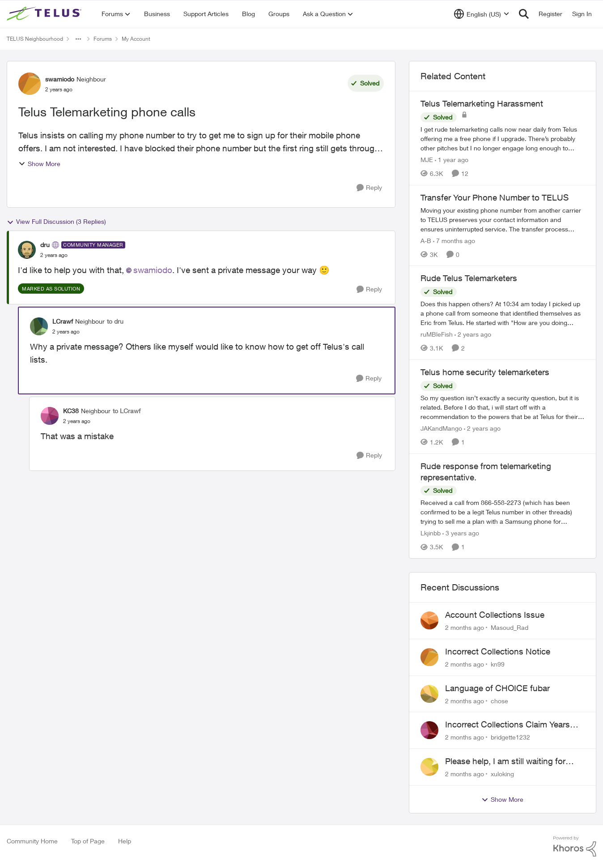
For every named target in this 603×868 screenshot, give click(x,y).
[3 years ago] (461, 533)
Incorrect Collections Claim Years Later (507, 725)
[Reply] (369, 188)
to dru (115, 321)
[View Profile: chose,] (429, 694)
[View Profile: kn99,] (429, 657)
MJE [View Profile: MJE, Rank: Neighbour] (427, 160)
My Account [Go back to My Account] (136, 39)
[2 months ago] (465, 627)
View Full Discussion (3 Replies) (56, 222)
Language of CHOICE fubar (497, 688)
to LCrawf (127, 411)
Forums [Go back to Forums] (103, 39)
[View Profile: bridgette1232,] (429, 730)
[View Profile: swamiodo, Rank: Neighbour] (30, 84)
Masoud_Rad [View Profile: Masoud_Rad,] (510, 627)
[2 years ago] (473, 334)
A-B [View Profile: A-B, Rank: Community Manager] (426, 240)
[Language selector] (482, 14)
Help (125, 841)
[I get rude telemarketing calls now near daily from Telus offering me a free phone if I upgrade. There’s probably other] (503, 139)
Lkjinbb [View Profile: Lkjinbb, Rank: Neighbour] (431, 533)
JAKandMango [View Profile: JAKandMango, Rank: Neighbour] (441, 428)
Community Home (32, 841)
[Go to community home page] (45, 14)
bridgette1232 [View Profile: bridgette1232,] (510, 737)
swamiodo (153, 270)
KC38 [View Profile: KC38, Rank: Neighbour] (71, 411)
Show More (39, 164)
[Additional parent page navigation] (78, 39)
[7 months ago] (454, 240)
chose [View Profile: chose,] (499, 700)
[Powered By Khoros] (575, 847)
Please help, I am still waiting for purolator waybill (505, 761)
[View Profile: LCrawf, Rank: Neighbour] (39, 326)
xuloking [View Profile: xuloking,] (502, 774)
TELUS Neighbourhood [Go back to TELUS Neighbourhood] (35, 39)
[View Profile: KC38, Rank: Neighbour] (50, 416)
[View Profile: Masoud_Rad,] (429, 620)
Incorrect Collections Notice (498, 651)
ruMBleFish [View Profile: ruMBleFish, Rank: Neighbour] (437, 334)
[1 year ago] (452, 160)
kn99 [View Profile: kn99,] (498, 664)
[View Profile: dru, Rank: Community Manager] (27, 250)
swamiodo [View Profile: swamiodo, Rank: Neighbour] (60, 79)
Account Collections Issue (495, 615)
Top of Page (88, 841)
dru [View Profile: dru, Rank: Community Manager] (45, 245)
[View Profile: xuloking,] (429, 767)
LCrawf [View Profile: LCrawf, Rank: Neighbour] (63, 321)
